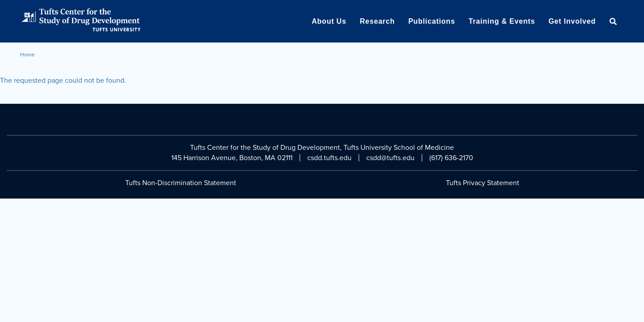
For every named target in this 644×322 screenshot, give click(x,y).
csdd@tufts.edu (390, 158)
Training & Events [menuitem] (502, 21)
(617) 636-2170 (451, 158)
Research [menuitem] (377, 21)
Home (28, 55)
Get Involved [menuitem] (572, 21)
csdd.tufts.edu (329, 158)
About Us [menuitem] (329, 21)
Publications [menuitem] (432, 21)
